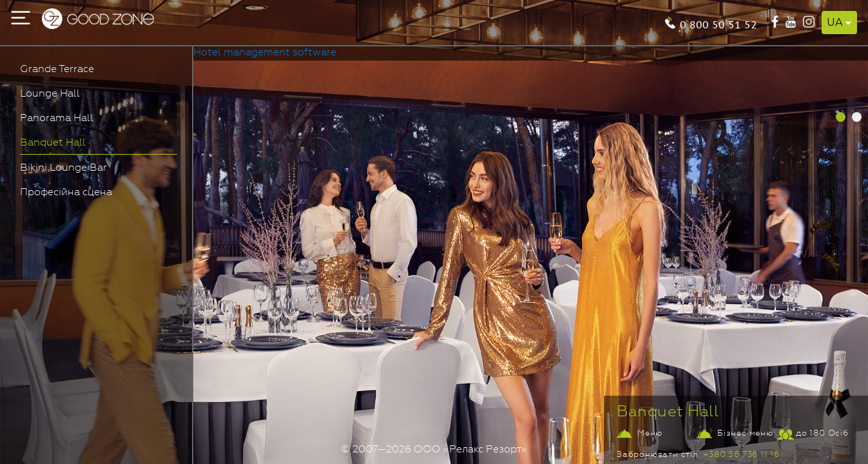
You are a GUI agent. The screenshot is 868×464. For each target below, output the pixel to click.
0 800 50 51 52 (719, 24)
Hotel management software (265, 53)
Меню (650, 433)
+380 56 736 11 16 (741, 455)
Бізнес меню (745, 433)
